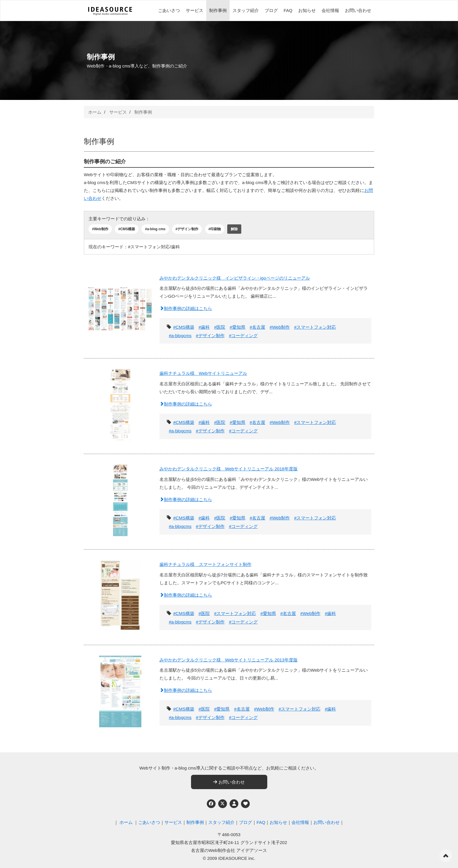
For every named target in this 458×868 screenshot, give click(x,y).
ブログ (271, 10)
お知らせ (307, 10)
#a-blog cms (155, 229)
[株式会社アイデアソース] (110, 11)
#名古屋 (257, 327)
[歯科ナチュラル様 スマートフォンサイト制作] (120, 594)
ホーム (95, 112)
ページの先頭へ (446, 856)
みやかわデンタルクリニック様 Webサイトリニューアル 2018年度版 (229, 469)
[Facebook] (211, 804)
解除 (234, 229)
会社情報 (330, 10)
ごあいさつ (169, 10)
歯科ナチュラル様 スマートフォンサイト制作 (205, 564)
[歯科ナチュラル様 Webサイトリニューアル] (120, 403)
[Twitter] (223, 804)
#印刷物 (215, 229)
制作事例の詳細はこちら (186, 308)
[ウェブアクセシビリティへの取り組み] (245, 804)
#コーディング (243, 336)
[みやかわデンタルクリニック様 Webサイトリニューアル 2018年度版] (120, 499)
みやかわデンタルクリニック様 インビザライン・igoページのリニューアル (235, 278)
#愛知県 (237, 327)
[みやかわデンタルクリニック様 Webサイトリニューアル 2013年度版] (120, 690)
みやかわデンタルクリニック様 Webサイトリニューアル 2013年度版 (229, 660)
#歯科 (204, 327)
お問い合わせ (358, 10)
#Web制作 (100, 229)
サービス (195, 10)
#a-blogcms (180, 336)
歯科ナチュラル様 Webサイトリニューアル (203, 373)
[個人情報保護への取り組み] (234, 804)
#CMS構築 (127, 229)
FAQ (288, 10)
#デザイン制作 (187, 229)
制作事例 (218, 10)
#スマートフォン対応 (315, 327)
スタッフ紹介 (246, 10)
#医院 (220, 327)
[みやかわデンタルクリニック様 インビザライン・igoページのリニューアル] (120, 308)
